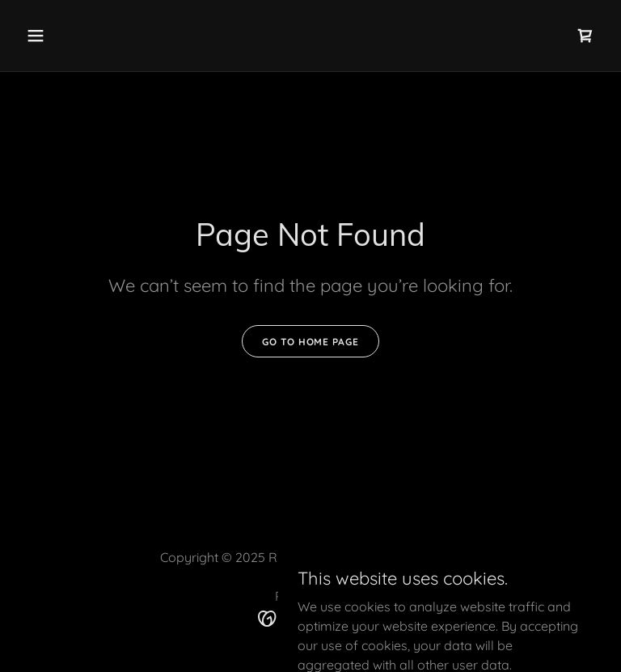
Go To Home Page (310, 342)
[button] (86, 36)
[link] (585, 36)
